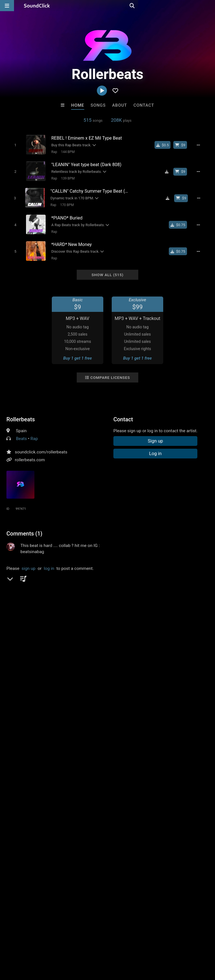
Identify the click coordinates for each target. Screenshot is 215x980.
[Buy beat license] (183, 145)
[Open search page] (209, 6)
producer (128, 598)
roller (159, 608)
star (49, 608)
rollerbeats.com (30, 454)
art (145, 598)
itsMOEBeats (38, 850)
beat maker (121, 608)
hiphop (26, 598)
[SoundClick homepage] (37, 6)
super (75, 608)
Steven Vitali (177, 850)
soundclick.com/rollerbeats (41, 446)
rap (41, 598)
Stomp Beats (131, 850)
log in (49, 563)
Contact (144, 105)
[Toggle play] (13, 145)
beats (109, 598)
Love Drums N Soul (84, 850)
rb (68, 598)
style (36, 608)
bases (13, 618)
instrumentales (183, 608)
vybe (90, 608)
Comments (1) (24, 528)
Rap (52, 152)
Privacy (134, 947)
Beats (21, 433)
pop (11, 598)
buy (61, 608)
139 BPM (66, 177)
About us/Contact (50, 947)
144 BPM (66, 152)
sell (102, 608)
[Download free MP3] (169, 170)
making (31, 618)
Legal (151, 947)
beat (188, 598)
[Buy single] (165, 145)
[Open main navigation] (7, 6)
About (119, 105)
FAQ (24, 947)
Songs (98, 105)
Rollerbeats (21, 413)
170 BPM (65, 202)
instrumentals (165, 598)
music (55, 598)
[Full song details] (201, 145)
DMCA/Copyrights (104, 947)
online (143, 608)
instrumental (87, 598)
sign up (29, 563)
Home (78, 105)
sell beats (17, 608)
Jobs (77, 947)
